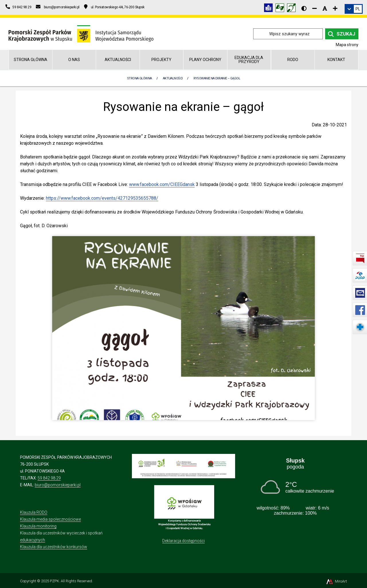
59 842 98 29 (49, 478)
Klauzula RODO (34, 512)
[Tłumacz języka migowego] (281, 9)
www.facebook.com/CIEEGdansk (162, 184)
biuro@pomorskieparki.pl (58, 485)
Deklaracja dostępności (183, 541)
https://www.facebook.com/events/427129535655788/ (102, 198)
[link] (354, 9)
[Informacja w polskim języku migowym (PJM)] (293, 9)
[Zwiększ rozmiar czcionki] (335, 8)
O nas (74, 60)
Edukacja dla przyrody (249, 59)
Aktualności (118, 60)
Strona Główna (139, 78)
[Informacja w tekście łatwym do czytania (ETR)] (270, 9)
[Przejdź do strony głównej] (81, 33)
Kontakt (336, 60)
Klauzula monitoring (38, 526)
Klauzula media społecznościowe (50, 519)
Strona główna (31, 60)
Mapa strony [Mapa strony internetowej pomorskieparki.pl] (347, 45)
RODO (293, 60)
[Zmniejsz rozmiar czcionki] (315, 8)
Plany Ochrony (205, 60)
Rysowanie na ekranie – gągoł (217, 78)
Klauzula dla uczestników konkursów (54, 547)
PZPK (54, 581)
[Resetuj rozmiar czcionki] (325, 8)
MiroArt (336, 581)
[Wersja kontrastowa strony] (304, 8)
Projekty (161, 60)
